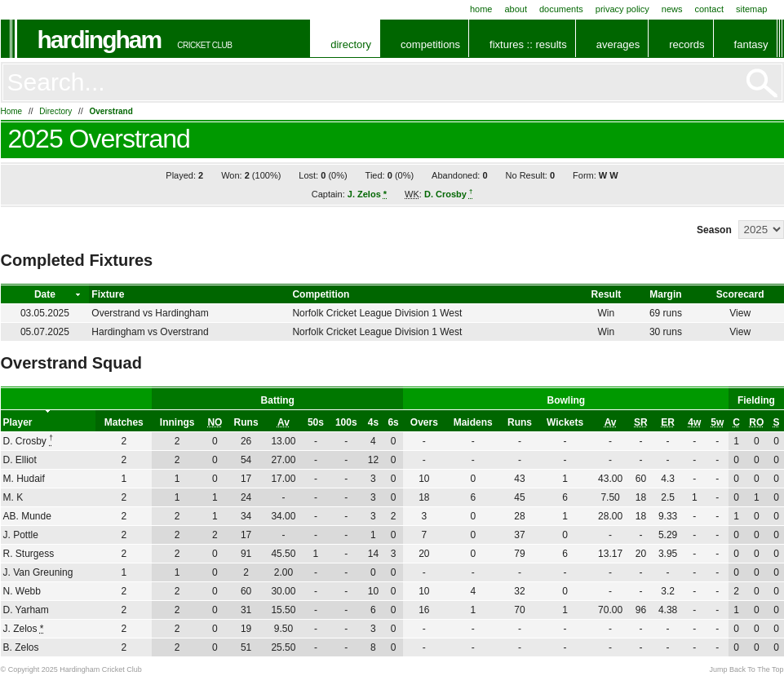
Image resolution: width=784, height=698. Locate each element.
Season (714, 230)
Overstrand (111, 111)
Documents (561, 9)
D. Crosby (448, 194)
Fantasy (751, 44)
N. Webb (22, 591)
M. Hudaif (24, 479)
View (740, 313)
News (672, 9)
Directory (351, 44)
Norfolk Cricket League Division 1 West (377, 313)
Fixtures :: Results (528, 44)
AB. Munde (27, 516)
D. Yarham (26, 610)
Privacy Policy (622, 9)
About (516, 9)
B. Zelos (21, 647)
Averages (618, 44)
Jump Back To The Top (746, 669)
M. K (13, 497)
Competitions (430, 44)
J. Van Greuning (38, 572)
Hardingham (100, 40)
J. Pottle (21, 535)
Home (481, 9)
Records (687, 44)
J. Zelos (367, 194)
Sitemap (752, 9)
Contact (709, 9)
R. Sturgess (29, 554)
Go (762, 83)
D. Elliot (20, 460)
